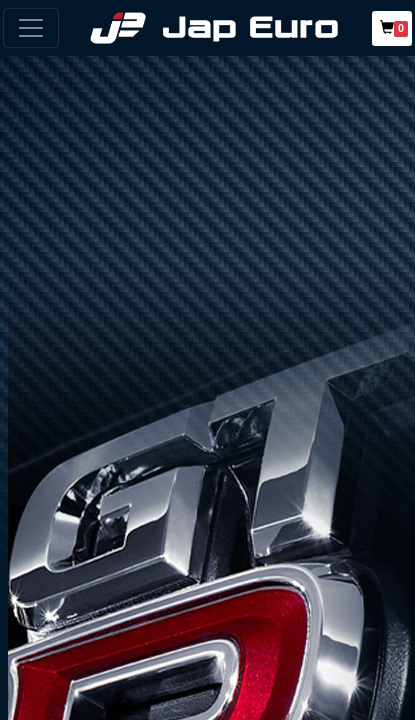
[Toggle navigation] (31, 28)
